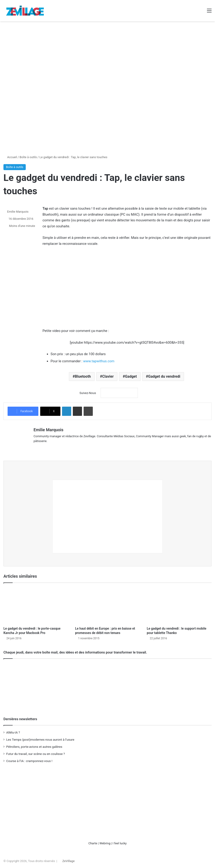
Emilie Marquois (18, 212)
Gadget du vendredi (164, 376)
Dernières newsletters (20, 718)
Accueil (10, 157)
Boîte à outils (28, 157)
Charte (93, 842)
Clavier (108, 376)
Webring (105, 842)
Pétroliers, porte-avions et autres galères (34, 745)
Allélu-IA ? (13, 731)
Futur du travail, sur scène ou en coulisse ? (35, 752)
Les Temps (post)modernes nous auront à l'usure (40, 738)
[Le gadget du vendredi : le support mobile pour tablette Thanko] (179, 604)
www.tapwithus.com (99, 361)
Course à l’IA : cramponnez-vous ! (29, 759)
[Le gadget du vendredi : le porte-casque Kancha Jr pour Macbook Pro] (36, 604)
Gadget (131, 376)
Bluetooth (83, 376)
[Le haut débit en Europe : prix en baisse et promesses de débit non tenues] (107, 604)
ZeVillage (68, 860)
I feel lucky (120, 842)
